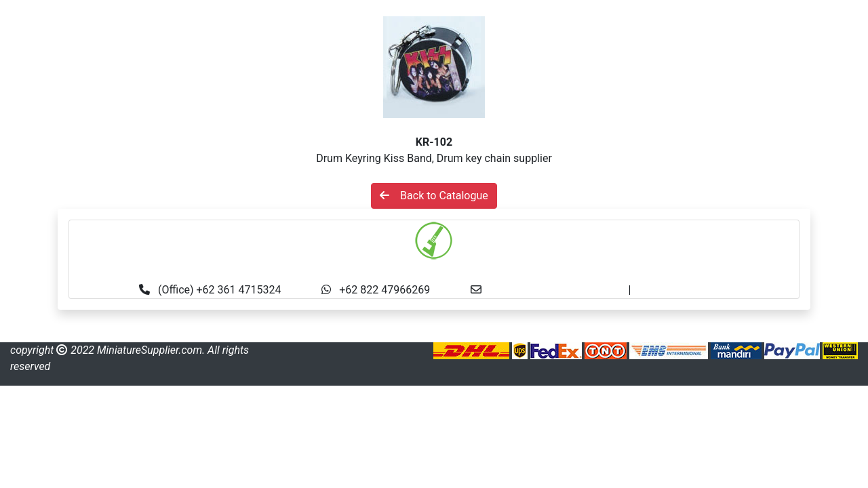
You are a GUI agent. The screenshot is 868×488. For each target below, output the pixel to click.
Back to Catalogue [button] (434, 196)
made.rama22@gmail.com (697, 290)
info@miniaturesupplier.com (559, 290)
